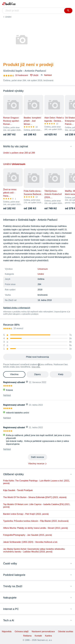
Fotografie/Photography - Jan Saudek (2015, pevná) (28, 535)
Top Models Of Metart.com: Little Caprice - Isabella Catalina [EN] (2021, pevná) (37, 506)
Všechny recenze (36, 464)
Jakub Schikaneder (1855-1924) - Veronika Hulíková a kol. (31, 542)
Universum (43, 269)
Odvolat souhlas (66, 632)
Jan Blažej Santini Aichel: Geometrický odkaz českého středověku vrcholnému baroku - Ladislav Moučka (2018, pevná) (34, 550)
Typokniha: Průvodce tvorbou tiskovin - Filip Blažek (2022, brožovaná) (36, 521)
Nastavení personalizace (43, 632)
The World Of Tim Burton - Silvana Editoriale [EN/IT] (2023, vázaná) (35, 497)
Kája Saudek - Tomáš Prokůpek (18, 490)
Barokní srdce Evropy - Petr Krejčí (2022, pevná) (26, 514)
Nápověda (7, 632)
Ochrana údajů (22, 632)
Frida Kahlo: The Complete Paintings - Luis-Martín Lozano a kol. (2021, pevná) (37, 482)
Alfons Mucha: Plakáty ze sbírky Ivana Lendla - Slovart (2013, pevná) (36, 528)
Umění (8, 17)
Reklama (27, 636)
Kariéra (48, 636)
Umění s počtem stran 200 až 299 (19, 153)
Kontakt (38, 636)
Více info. (36, 367)
